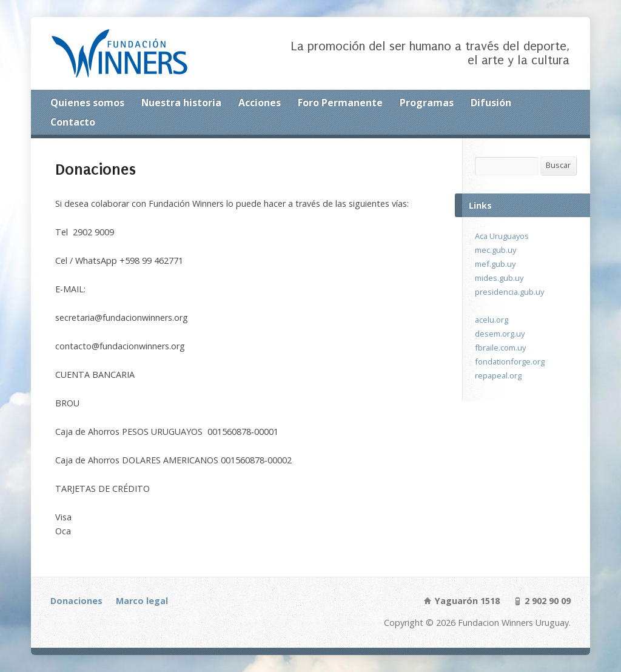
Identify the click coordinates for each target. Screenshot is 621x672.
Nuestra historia (181, 102)
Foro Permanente (340, 102)
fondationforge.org (510, 361)
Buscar (558, 165)
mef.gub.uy (495, 264)
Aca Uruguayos (502, 236)
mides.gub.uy (499, 278)
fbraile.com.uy (500, 348)
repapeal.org (498, 375)
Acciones (260, 102)
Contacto (73, 122)
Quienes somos (87, 102)
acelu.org (492, 320)
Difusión (491, 102)
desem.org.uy (500, 334)
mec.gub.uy (495, 250)
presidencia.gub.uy (509, 292)
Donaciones (76, 601)
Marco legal (142, 601)
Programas (427, 102)
